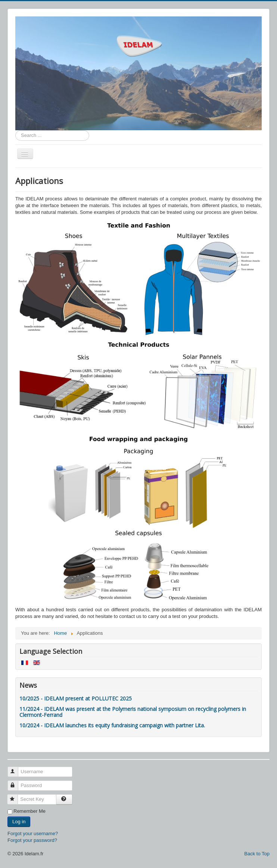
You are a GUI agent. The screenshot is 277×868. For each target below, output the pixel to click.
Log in (19, 822)
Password (16, 782)
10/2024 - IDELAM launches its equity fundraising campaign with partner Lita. (112, 725)
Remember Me (29, 811)
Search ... (15, 130)
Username (16, 769)
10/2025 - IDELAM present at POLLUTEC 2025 (76, 698)
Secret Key (16, 796)
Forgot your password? (32, 840)
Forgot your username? (33, 833)
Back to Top (257, 854)
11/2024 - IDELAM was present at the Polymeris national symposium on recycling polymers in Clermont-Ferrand (133, 712)
